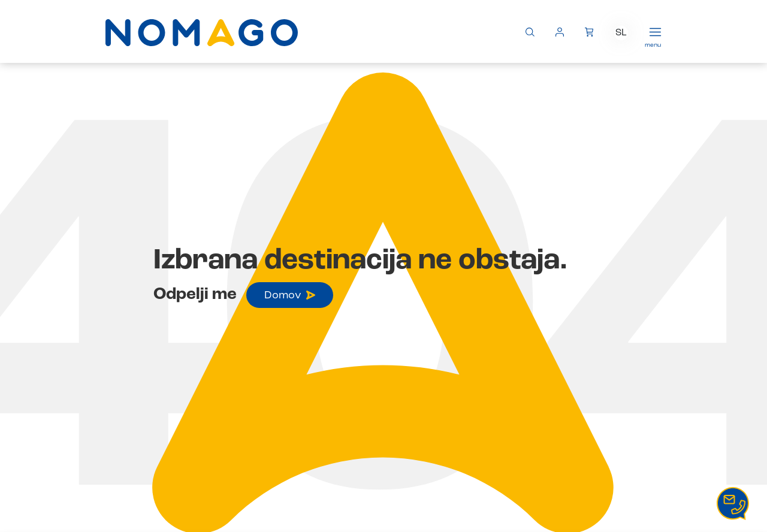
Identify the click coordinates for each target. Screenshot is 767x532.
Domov (290, 295)
